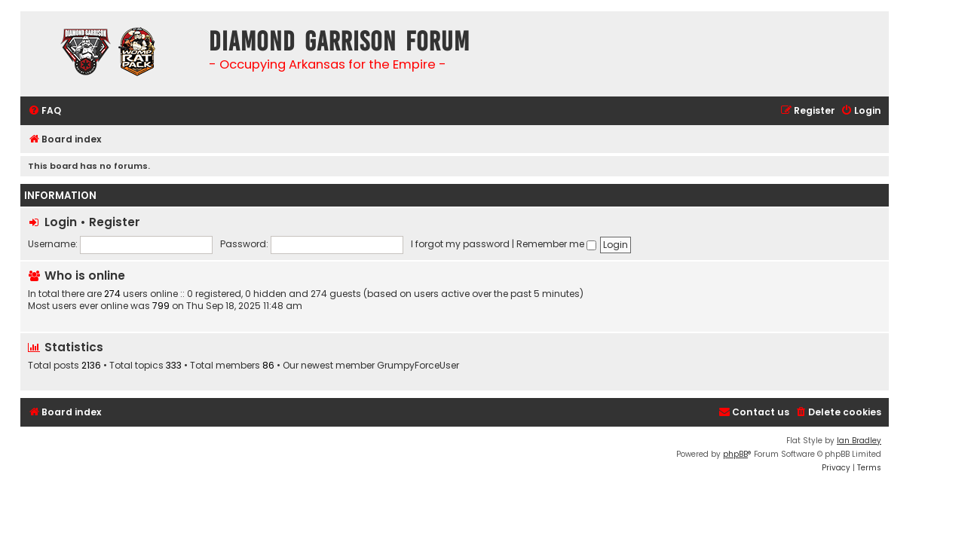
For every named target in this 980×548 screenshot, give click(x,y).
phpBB (735, 454)
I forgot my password (460, 244)
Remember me (556, 244)
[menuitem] (44, 111)
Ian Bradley (859, 441)
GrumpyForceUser (418, 366)
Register (115, 222)
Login (61, 222)
